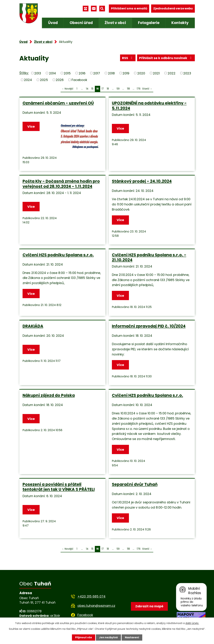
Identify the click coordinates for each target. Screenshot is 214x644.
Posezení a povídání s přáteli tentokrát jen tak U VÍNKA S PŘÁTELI (59, 487)
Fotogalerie (149, 23)
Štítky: (24, 73)
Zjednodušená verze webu (173, 8)
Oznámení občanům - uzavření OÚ (58, 103)
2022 (172, 73)
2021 (156, 73)
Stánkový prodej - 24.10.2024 (142, 181)
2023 (187, 73)
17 (103, 89)
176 (139, 89)
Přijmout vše (84, 637)
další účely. (192, 623)
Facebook (79, 80)
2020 (141, 73)
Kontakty (180, 23)
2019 (126, 73)
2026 (60, 80)
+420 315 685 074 (91, 596)
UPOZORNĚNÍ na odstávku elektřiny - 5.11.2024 (149, 106)
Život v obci (115, 23)
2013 (38, 73)
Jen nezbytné (108, 637)
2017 (97, 73)
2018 (111, 73)
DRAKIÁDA (33, 326)
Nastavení (132, 637)
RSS (128, 58)
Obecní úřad (81, 23)
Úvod (53, 23)
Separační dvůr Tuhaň (135, 484)
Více (31, 126)
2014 (52, 73)
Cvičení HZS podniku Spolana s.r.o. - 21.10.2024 (149, 257)
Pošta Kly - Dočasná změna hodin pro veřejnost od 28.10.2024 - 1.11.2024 (61, 184)
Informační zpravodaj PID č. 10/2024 (149, 326)
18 (108, 89)
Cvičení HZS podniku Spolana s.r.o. (58, 255)
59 (118, 89)
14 (87, 89)
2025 (44, 80)
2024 (28, 80)
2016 (82, 73)
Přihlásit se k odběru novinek (166, 58)
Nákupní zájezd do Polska (49, 395)
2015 (67, 73)
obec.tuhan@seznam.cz (96, 606)
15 (92, 89)
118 (128, 89)
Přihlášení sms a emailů (129, 8)
